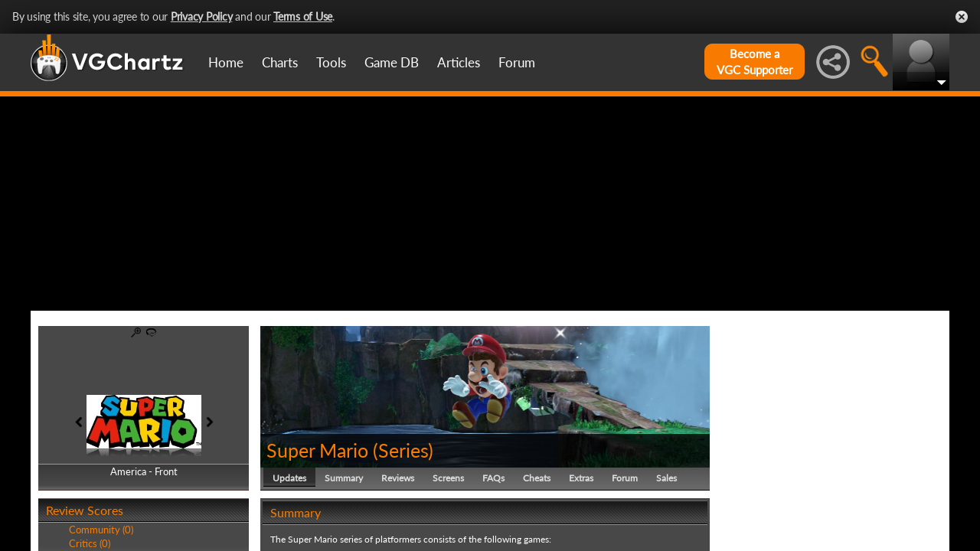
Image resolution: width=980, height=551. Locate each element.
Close (962, 17)
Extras (581, 478)
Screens (448, 478)
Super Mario (317, 450)
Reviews (398, 478)
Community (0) (101, 530)
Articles (459, 62)
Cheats (537, 478)
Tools (331, 62)
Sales (666, 478)
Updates (289, 478)
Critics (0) (90, 543)
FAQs (493, 478)
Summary (344, 478)
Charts (280, 62)
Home (226, 62)
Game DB (392, 62)
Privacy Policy (202, 16)
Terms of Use (303, 16)
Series (403, 450)
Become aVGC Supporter (755, 62)
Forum (517, 62)
